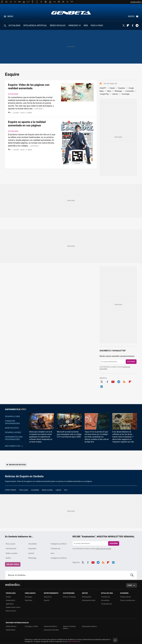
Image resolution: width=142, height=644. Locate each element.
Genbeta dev (16, 409)
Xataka (8, 597)
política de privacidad (103, 549)
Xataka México (11, 626)
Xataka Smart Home (13, 607)
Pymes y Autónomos (128, 600)
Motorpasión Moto (89, 600)
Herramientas (11, 549)
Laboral (58, 490)
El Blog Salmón (126, 597)
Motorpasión (87, 597)
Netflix (8, 558)
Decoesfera (105, 600)
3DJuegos (29, 597)
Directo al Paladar (69, 597)
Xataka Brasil (10, 630)
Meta (109, 91)
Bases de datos (12, 428)
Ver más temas (13, 564)
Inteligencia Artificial (59, 558)
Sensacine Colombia (51, 630)
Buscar (132, 575)
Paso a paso (24, 490)
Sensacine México (50, 626)
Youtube (113, 381)
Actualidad (13, 94)
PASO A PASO (97, 25)
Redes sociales (47, 490)
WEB (86, 25)
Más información (74, 641)
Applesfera (10, 604)
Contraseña (130, 91)
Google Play (104, 94)
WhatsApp (32, 558)
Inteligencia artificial (59, 544)
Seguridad (32, 549)
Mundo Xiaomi (11, 611)
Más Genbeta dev (13, 446)
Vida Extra (28, 600)
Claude (112, 88)
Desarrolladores (13, 432)
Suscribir (131, 362)
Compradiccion (107, 604)
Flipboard (128, 26)
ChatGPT (103, 88)
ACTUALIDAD (14, 25)
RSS (124, 381)
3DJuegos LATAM (31, 626)
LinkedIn (102, 386)
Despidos (122, 88)
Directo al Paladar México (69, 627)
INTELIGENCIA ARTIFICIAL (35, 25)
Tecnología (125, 94)
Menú (10, 16)
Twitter (124, 26)
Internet (115, 94)
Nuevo (131, 16)
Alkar (16, 113)
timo (66, 490)
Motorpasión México (89, 626)
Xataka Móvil (10, 600)
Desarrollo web (12, 416)
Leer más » (39, 109)
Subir (130, 585)
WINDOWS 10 (75, 25)
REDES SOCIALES (58, 25)
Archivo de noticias (17, 465)
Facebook (133, 26)
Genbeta (71, 13)
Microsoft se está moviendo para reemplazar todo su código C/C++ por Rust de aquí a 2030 (69, 434)
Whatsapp (118, 91)
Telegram (137, 26)
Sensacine (48, 597)
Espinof (47, 600)
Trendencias (106, 597)
